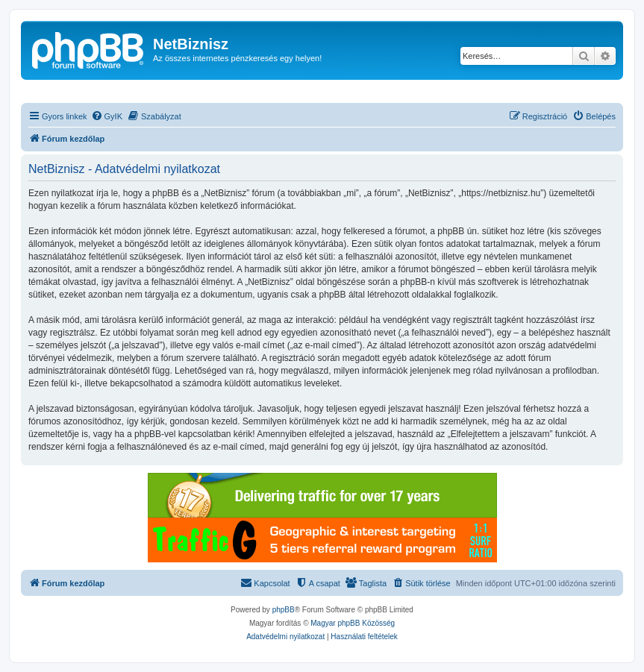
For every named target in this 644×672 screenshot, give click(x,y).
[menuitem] (107, 116)
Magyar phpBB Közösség (353, 623)
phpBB (284, 610)
